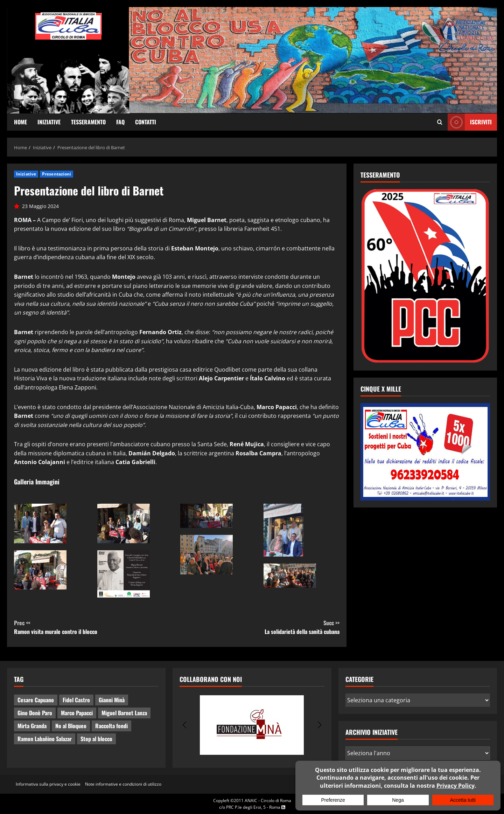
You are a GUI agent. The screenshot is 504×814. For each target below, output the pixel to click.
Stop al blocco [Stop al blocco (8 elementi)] (96, 739)
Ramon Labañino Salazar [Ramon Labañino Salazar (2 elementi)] (45, 739)
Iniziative (49, 122)
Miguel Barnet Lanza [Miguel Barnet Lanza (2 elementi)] (124, 713)
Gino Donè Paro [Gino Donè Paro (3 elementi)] (35, 713)
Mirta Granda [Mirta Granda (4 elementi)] (32, 726)
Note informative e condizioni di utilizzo (123, 784)
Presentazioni (57, 174)
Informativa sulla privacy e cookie (48, 784)
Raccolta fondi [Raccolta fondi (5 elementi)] (111, 726)
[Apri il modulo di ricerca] (440, 122)
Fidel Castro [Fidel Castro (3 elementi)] (76, 700)
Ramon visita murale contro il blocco (95, 627)
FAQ (120, 122)
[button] (184, 725)
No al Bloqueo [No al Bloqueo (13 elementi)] (71, 726)
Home (20, 122)
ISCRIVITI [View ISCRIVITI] (470, 122)
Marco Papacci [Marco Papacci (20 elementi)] (77, 713)
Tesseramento (88, 122)
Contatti (146, 122)
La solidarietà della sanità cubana (258, 627)
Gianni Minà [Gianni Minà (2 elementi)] (112, 700)
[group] (252, 725)
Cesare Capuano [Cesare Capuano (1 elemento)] (36, 700)
